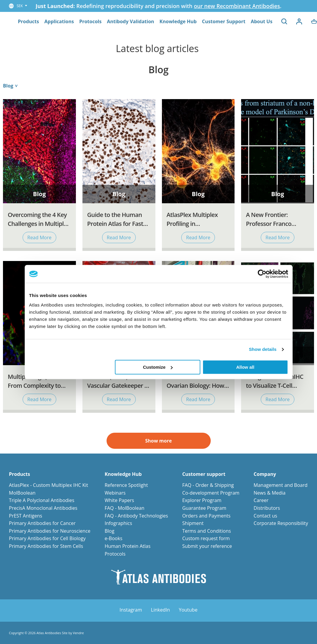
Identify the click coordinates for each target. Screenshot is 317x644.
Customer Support (224, 21)
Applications (59, 21)
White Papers (119, 500)
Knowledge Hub (178, 21)
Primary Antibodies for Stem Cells (46, 546)
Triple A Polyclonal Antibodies (42, 500)
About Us (261, 21)
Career (261, 500)
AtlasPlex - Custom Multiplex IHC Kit (49, 485)
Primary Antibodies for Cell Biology (47, 538)
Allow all (245, 367)
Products (28, 21)
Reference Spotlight (126, 485)
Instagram (131, 610)
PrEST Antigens (26, 516)
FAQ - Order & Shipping (208, 485)
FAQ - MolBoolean (124, 508)
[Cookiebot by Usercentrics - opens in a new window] (262, 274)
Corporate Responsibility (281, 523)
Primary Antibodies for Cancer (42, 523)
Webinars (115, 493)
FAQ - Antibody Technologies (136, 516)
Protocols (90, 21)
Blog (109, 531)
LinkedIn (160, 610)
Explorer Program (202, 500)
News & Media (270, 493)
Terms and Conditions (207, 531)
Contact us (265, 516)
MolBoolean (22, 493)
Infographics (118, 523)
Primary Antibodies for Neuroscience (50, 531)
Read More (39, 237)
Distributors (267, 508)
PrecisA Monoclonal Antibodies (43, 508)
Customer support (204, 474)
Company (265, 474)
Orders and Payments (206, 516)
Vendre (78, 633)
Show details (263, 349)
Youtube (188, 610)
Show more (158, 441)
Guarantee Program (204, 508)
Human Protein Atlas (127, 546)
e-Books (113, 538)
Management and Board (281, 485)
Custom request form (206, 538)
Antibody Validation (131, 21)
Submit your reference (207, 546)
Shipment (193, 523)
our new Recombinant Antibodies (237, 6)
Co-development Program (211, 493)
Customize (158, 367)
